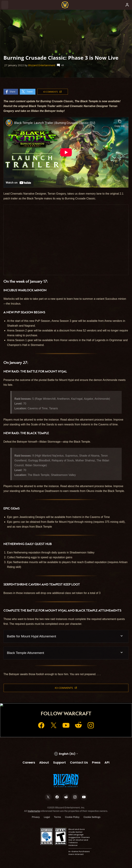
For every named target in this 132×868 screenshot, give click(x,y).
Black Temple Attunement (25, 653)
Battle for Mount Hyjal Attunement (31, 636)
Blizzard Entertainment (42, 65)
